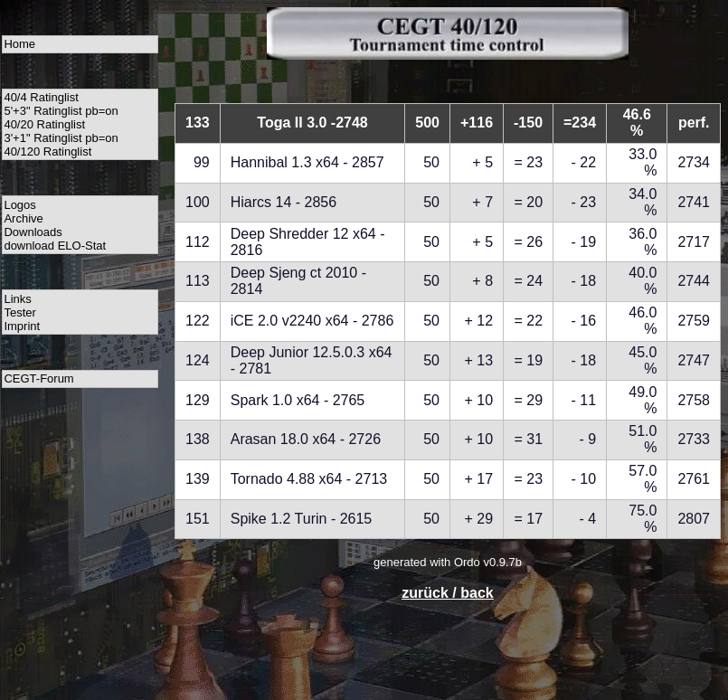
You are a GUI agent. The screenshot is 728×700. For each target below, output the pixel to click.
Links (17, 299)
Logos (19, 205)
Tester (19, 312)
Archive (23, 218)
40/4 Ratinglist (41, 97)
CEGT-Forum (38, 378)
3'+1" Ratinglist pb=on (61, 138)
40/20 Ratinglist (44, 124)
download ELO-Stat (55, 246)
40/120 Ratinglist (47, 151)
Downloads (33, 232)
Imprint (22, 326)
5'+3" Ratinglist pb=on (61, 111)
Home (19, 44)
